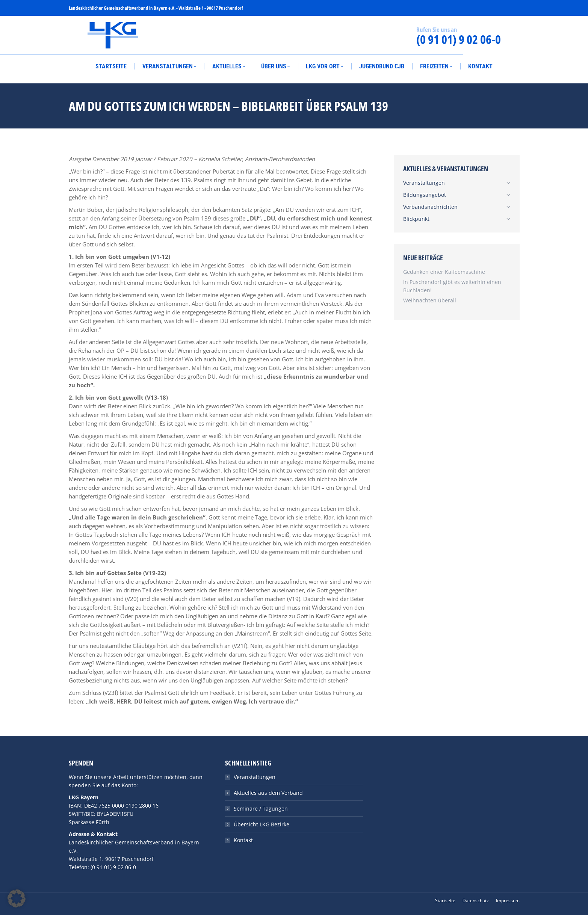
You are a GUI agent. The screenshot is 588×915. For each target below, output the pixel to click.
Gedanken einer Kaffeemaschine (444, 272)
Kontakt (243, 840)
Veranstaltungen (255, 777)
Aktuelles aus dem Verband (268, 793)
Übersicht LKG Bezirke (262, 824)
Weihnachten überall (430, 300)
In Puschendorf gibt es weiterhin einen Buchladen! (452, 286)
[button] (17, 898)
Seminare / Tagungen (261, 809)
